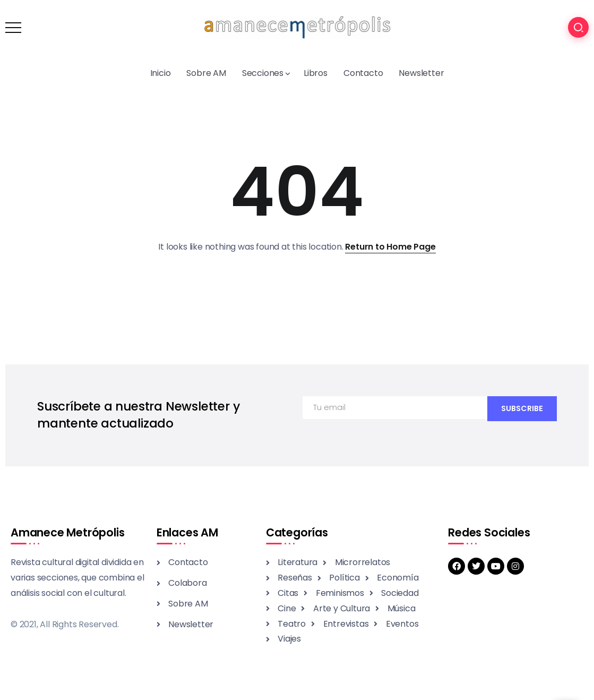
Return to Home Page (390, 247)
